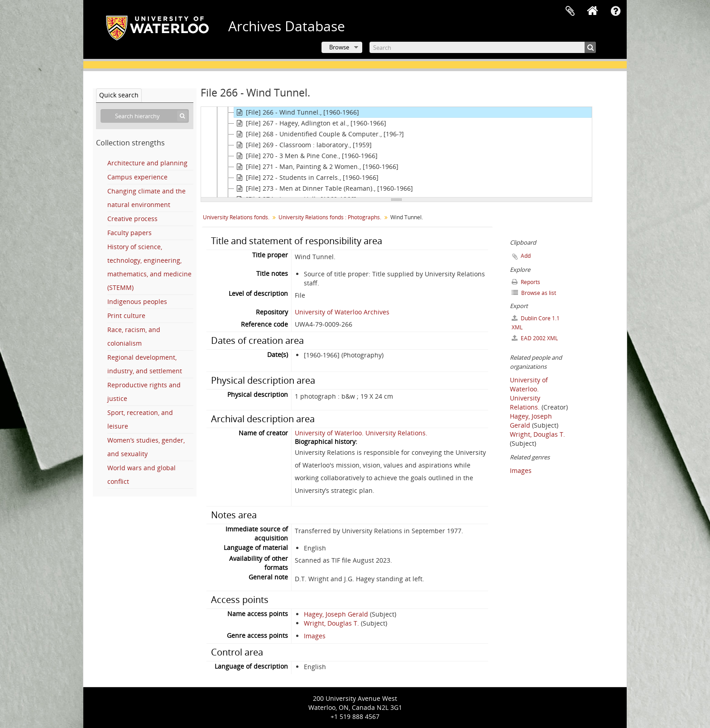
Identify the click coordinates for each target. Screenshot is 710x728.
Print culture (126, 316)
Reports (526, 282)
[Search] (483, 47)
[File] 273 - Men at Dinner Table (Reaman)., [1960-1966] (324, 188)
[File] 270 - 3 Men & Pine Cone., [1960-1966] (306, 156)
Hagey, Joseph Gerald (336, 614)
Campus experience (137, 177)
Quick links (615, 11)
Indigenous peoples (137, 301)
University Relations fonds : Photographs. (330, 217)
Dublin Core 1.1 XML (536, 323)
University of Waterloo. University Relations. (361, 433)
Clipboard (570, 11)
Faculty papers (130, 233)
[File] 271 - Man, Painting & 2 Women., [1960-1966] (316, 167)
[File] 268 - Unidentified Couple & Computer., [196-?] (319, 134)
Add (526, 256)
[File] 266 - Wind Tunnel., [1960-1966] (297, 112)
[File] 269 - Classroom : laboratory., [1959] (303, 145)
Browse (339, 47)
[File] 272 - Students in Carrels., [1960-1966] (306, 178)
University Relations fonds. (236, 217)
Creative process (132, 219)
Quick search (119, 95)
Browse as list (534, 293)
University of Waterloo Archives (342, 312)
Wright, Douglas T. (331, 623)
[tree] (396, 152)
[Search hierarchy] (145, 116)
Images (315, 636)
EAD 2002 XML (535, 338)
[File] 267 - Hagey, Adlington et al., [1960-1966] (310, 123)
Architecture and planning (147, 163)
